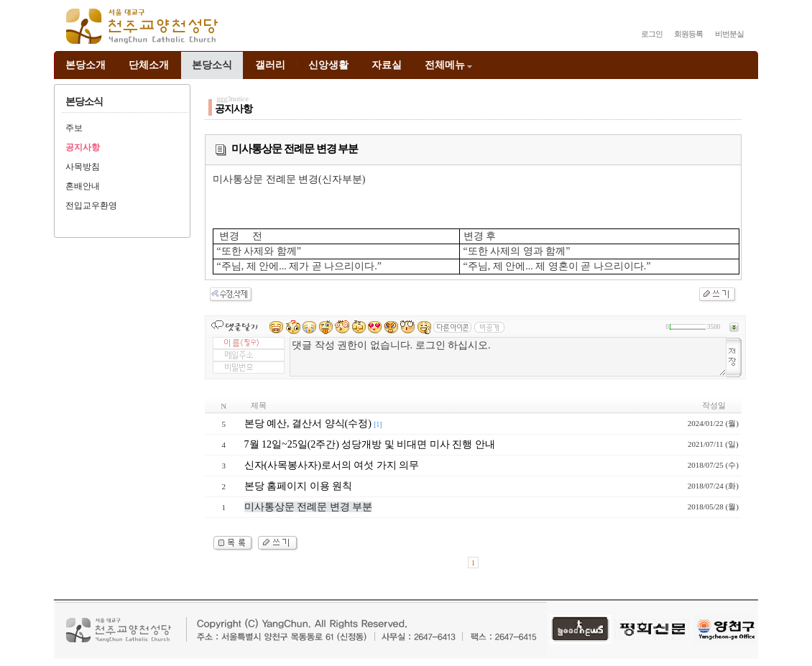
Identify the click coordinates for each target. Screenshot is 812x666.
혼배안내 (83, 186)
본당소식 (212, 65)
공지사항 (83, 147)
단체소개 (149, 65)
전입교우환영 (91, 205)
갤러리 (270, 65)
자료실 (387, 65)
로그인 (652, 34)
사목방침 (83, 167)
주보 (74, 128)
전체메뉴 (449, 65)
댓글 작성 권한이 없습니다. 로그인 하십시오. (508, 357)
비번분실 (729, 34)
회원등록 (688, 34)
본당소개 (86, 65)
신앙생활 (328, 65)
